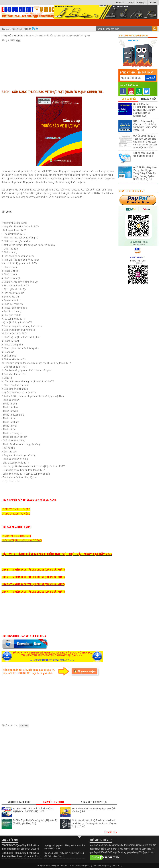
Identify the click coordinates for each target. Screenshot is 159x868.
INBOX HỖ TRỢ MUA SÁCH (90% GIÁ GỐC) (22, 540)
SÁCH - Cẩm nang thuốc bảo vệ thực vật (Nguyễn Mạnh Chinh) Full (53, 92)
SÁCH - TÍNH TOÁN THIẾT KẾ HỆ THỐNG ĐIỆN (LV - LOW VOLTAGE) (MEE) (33, 810)
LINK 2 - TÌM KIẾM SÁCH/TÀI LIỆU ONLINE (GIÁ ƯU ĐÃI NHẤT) (33, 577)
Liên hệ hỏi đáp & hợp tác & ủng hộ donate (144, 154)
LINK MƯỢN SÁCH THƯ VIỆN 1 (16, 509)
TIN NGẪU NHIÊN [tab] (148, 99)
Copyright (141, 3)
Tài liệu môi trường (114, 866)
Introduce (120, 3)
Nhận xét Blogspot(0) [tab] (94, 802)
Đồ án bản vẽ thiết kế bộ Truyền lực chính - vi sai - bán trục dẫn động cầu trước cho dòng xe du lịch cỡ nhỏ (94, 823)
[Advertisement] (59, 64)
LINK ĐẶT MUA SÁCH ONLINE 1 (16, 536)
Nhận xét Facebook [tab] (19, 802)
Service (131, 3)
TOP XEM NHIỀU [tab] (128, 99)
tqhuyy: (48, 845)
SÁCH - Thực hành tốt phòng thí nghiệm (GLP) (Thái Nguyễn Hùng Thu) (35, 822)
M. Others (18, 36)
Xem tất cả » (111, 832)
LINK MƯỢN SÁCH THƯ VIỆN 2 (16, 514)
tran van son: (51, 853)
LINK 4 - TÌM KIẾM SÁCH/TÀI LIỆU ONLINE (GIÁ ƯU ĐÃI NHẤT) (33, 592)
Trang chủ (7, 36)
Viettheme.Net (99, 866)
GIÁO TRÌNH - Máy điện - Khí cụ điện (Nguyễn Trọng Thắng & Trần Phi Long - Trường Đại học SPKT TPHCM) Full (145, 173)
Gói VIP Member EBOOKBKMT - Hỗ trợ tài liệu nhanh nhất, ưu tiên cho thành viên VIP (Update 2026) (145, 110)
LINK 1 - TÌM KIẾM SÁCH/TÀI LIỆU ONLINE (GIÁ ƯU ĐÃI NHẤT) (33, 570)
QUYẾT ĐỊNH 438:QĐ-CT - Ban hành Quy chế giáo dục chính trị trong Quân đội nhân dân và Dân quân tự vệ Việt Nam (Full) (145, 142)
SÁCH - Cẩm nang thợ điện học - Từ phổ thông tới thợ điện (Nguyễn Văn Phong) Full (145, 126)
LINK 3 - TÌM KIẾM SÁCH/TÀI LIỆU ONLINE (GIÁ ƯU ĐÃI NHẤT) (33, 584)
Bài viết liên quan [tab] (53, 802)
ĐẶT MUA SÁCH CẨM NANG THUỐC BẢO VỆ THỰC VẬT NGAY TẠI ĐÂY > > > (57, 554)
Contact (152, 3)
